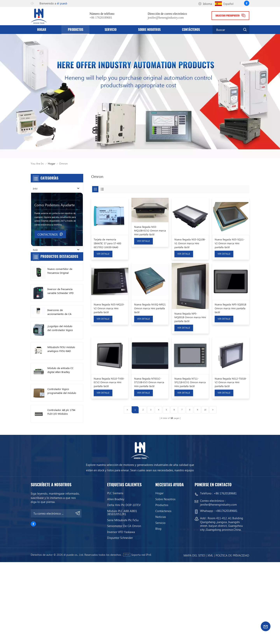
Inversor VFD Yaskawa (121, 614)
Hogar (42, 29)
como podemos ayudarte (55, 285)
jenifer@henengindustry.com (166, 18)
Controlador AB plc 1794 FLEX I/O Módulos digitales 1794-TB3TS (61, 492)
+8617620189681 (226, 593)
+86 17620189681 (101, 18)
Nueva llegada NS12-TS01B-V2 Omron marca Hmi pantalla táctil (231, 382)
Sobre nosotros (149, 29)
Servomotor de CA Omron (124, 608)
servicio (111, 29)
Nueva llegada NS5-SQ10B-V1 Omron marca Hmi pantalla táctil (190, 243)
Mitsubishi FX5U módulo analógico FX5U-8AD (61, 429)
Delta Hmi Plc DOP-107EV (124, 587)
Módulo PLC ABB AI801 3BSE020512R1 (122, 594)
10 (205, 410)
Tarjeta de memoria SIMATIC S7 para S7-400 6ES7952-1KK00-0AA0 (107, 243)
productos (76, 29)
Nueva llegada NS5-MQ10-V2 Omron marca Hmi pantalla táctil (109, 308)
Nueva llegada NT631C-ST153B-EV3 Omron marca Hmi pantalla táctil (149, 382)
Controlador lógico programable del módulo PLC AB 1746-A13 (62, 471)
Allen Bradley (116, 581)
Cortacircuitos (41, 219)
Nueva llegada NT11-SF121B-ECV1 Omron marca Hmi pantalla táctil (190, 382)
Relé (35, 250)
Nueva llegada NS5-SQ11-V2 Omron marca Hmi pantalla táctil (230, 243)
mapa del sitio (194, 637)
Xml (210, 637)
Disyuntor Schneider (120, 620)
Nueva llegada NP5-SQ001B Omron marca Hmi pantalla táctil (230, 308)
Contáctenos (191, 29)
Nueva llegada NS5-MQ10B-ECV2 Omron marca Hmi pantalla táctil (150, 231)
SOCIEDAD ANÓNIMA (45, 209)
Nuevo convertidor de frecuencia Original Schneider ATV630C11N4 (61, 351)
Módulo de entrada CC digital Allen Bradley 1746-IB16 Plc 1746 (60, 450)
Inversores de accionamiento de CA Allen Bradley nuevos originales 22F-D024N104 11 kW (62, 392)
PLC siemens (115, 575)
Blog (158, 611)
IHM (35, 189)
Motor (36, 229)
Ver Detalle (103, 254)
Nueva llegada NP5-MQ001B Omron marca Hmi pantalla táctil (190, 317)
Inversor (37, 199)
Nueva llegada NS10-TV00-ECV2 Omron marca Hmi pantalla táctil (109, 382)
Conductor (39, 240)
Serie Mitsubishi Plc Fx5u (123, 602)
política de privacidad (232, 637)
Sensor (37, 260)
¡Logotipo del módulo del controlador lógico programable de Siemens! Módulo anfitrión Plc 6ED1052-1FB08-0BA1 (60, 408)
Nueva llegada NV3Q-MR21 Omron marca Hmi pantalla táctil (150, 308)
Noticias (161, 599)
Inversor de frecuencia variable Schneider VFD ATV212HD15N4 (60, 371)
